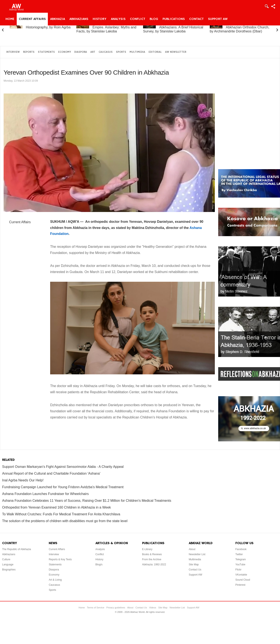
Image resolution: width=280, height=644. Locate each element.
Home (10, 19)
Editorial (155, 52)
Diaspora (81, 52)
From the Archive (152, 559)
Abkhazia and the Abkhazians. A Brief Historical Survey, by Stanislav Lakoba (173, 27)
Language (8, 565)
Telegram (241, 559)
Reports (29, 52)
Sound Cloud (243, 580)
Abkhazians (79, 19)
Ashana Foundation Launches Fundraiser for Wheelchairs (45, 494)
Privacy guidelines (116, 608)
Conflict (138, 19)
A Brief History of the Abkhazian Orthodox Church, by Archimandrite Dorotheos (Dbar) (239, 27)
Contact (196, 19)
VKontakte (241, 575)
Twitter (239, 554)
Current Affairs (32, 19)
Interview (13, 52)
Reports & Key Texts (60, 559)
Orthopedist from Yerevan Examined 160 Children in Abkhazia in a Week (57, 507)
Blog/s (99, 565)
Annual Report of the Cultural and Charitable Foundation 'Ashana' (51, 473)
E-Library (147, 549)
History (100, 19)
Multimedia (137, 52)
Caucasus (106, 52)
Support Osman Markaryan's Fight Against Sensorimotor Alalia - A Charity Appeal (63, 467)
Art (93, 52)
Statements (46, 52)
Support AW (218, 19)
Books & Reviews (152, 554)
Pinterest (240, 585)
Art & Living (55, 580)
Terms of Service (96, 608)
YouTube (240, 565)
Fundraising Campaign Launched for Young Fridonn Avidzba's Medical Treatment (63, 487)
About (192, 549)
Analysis (118, 19)
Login (266, 6)
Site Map (194, 565)
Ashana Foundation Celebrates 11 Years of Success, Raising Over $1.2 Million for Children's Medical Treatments (87, 501)
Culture (6, 559)
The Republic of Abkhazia (17, 549)
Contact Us (195, 570)
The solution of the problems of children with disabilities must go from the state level (65, 521)
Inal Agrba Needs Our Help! (23, 480)
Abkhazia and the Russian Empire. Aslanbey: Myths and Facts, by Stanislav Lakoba (106, 27)
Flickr (238, 570)
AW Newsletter (176, 52)
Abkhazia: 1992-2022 (154, 565)
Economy (65, 52)
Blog (154, 19)
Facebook (241, 549)
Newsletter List (197, 554)
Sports (121, 52)
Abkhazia (58, 19)
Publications (174, 19)
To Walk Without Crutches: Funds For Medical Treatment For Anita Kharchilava (61, 514)
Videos (152, 608)
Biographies (9, 570)
